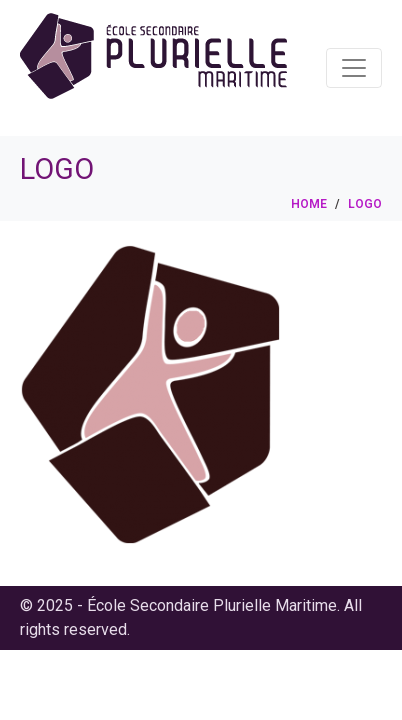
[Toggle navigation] (354, 68)
